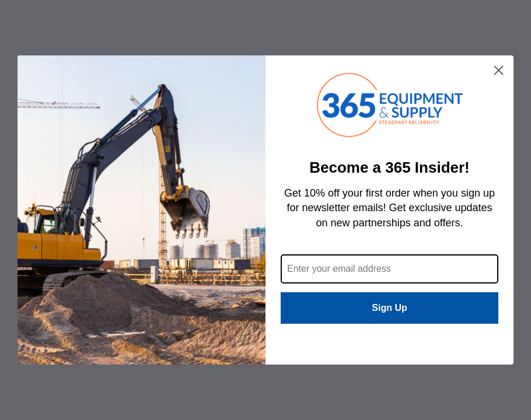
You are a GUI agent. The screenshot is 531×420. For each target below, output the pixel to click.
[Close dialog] (499, 70)
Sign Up (389, 308)
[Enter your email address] (389, 269)
